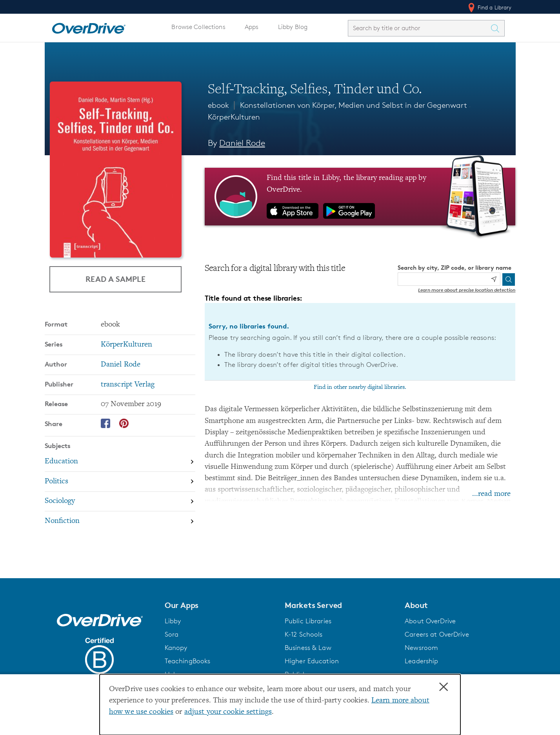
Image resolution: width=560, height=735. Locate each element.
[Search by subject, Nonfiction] (120, 521)
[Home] (89, 27)
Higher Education (312, 661)
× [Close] (444, 687)
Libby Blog (293, 27)
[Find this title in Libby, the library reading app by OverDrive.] (360, 196)
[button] (220, 605)
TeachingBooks (188, 661)
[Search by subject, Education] (120, 462)
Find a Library (489, 7)
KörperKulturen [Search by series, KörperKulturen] (127, 345)
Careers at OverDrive (437, 634)
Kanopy (176, 648)
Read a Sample (115, 279)
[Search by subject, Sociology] (120, 502)
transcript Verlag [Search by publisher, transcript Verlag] (128, 385)
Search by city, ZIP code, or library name (455, 268)
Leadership (421, 661)
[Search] (509, 279)
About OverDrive (430, 621)
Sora (172, 634)
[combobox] (419, 28)
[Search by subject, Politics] (120, 482)
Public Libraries (308, 621)
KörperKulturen (234, 117)
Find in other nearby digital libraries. (360, 387)
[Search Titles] (497, 28)
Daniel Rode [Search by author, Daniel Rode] (242, 143)
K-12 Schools (304, 634)
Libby (173, 621)
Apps (252, 27)
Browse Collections (198, 27)
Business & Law (308, 648)
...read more (491, 494)
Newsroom (421, 648)
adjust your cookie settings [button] (228, 712)
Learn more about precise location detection (467, 290)
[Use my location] (494, 279)
